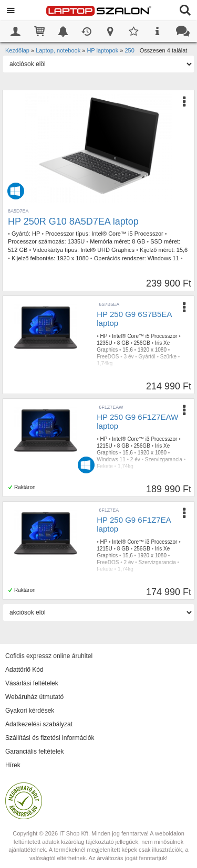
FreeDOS (108, 357)
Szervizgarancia (164, 459)
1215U (104, 446)
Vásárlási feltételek (32, 683)
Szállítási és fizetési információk (50, 738)
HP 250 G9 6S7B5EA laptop (134, 319)
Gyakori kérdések (30, 711)
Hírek (13, 765)
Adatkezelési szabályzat (39, 724)
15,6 (182, 250)
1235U (104, 343)
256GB (142, 343)
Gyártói (147, 357)
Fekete (105, 466)
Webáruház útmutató (34, 697)
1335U (76, 241)
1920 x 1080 (73, 258)
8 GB (138, 241)
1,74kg (105, 363)
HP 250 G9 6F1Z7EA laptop (134, 524)
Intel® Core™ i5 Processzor (127, 234)
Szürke (168, 357)
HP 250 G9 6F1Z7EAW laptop (137, 421)
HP (36, 234)
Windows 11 (163, 258)
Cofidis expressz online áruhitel (49, 656)
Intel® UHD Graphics (107, 250)
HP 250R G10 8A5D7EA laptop (73, 221)
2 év (135, 459)
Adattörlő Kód (24, 670)
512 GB (18, 250)
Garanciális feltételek (34, 751)
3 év (129, 357)
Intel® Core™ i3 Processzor (144, 439)
